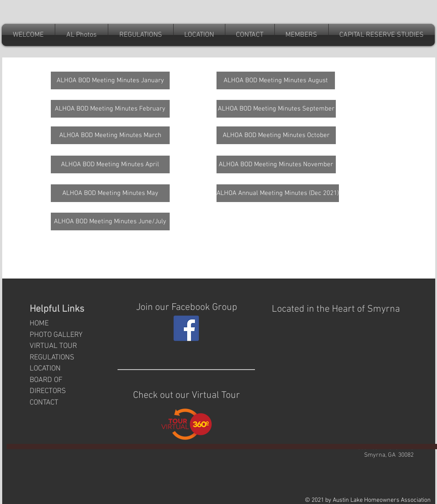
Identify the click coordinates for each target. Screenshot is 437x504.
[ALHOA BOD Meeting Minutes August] (276, 80)
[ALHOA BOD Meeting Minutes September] (276, 109)
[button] (250, 35)
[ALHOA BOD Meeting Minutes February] (110, 109)
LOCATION (45, 369)
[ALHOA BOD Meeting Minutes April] (110, 164)
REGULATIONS (52, 358)
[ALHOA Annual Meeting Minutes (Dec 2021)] (278, 193)
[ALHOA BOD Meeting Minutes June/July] (110, 221)
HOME (39, 324)
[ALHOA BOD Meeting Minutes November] (276, 164)
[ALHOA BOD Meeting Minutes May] (110, 193)
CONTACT (44, 403)
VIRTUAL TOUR (53, 346)
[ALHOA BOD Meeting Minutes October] (276, 135)
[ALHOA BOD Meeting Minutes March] (110, 135)
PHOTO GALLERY (56, 335)
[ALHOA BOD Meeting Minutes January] (110, 80)
